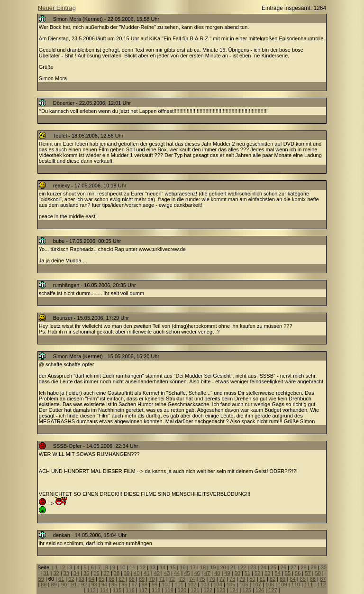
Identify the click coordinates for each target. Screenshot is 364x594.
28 (303, 567)
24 (263, 567)
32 (56, 573)
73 (182, 579)
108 (270, 585)
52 (257, 573)
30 (324, 567)
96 (124, 585)
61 (61, 579)
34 (76, 573)
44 (177, 573)
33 (66, 573)
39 (127, 573)
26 (283, 567)
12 (143, 567)
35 (86, 573)
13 (153, 567)
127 (273, 590)
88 (44, 585)
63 (82, 579)
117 (143, 590)
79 (242, 579)
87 (323, 579)
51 (247, 573)
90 (64, 585)
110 (296, 585)
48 (217, 573)
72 (172, 579)
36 (96, 573)
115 (117, 590)
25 (273, 567)
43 (167, 573)
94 (104, 585)
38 (117, 573)
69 (142, 579)
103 (205, 585)
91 (74, 585)
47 (207, 573)
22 (243, 567)
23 (253, 567)
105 (231, 585)
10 (122, 567)
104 (218, 585)
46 (197, 573)
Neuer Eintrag (57, 8)
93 (94, 585)
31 (46, 573)
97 (134, 585)
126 (260, 590)
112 (321, 585)
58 (318, 573)
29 (314, 567)
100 (166, 585)
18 (203, 567)
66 (111, 579)
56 (298, 573)
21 (233, 567)
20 (223, 567)
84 (292, 579)
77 (222, 579)
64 (91, 579)
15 (173, 567)
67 (121, 579)
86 (313, 579)
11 (132, 567)
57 (308, 573)
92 (84, 585)
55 (288, 573)
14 (163, 567)
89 (54, 585)
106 (244, 585)
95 (114, 585)
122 (208, 590)
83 (282, 579)
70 (152, 579)
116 (130, 590)
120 (182, 590)
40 (136, 573)
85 (303, 579)
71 (162, 579)
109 (282, 585)
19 (213, 567)
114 (104, 590)
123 (221, 590)
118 (156, 590)
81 (263, 579)
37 (107, 573)
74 (192, 579)
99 (155, 585)
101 (179, 585)
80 (252, 579)
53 (267, 573)
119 (169, 590)
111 (309, 585)
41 (147, 573)
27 (293, 567)
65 (101, 579)
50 (237, 573)
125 (247, 590)
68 (132, 579)
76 (212, 579)
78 (232, 579)
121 (195, 590)
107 (257, 585)
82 (273, 579)
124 (234, 590)
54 (278, 573)
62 (71, 579)
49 (227, 573)
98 (145, 585)
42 (157, 573)
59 (41, 579)
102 (192, 585)
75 (202, 579)
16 (182, 567)
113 (91, 590)
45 (187, 573)
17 (193, 567)
